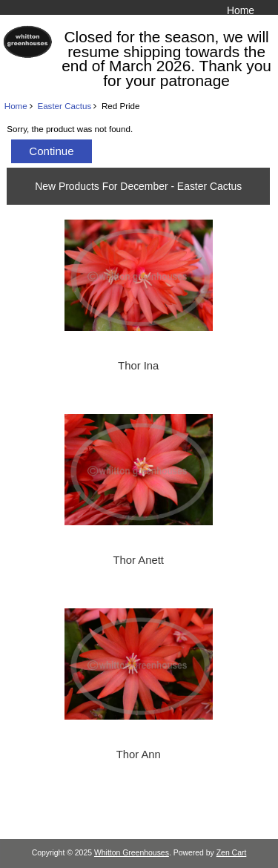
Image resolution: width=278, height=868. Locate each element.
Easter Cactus (64, 106)
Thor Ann (139, 754)
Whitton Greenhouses (132, 853)
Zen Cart (232, 853)
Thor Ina (138, 366)
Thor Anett (139, 560)
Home (241, 10)
